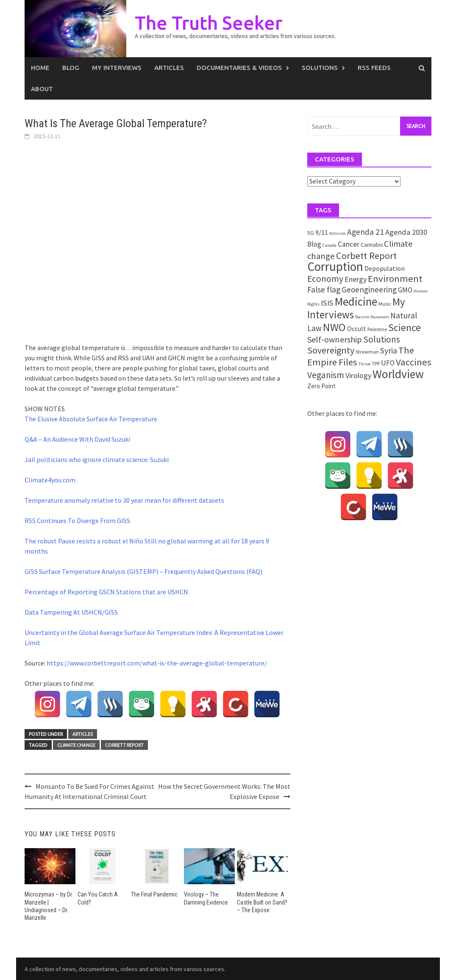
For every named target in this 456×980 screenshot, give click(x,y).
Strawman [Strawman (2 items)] (367, 352)
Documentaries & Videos (239, 68)
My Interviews (117, 68)
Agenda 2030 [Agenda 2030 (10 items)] (406, 232)
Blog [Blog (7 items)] (314, 244)
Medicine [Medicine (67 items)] (356, 301)
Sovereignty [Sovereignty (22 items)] (331, 350)
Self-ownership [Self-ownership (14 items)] (335, 339)
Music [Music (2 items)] (385, 304)
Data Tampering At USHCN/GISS (71, 612)
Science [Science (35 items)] (405, 327)
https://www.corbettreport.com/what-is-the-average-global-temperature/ (157, 663)
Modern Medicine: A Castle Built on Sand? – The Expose (262, 902)
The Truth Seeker (209, 23)
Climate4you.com (50, 480)
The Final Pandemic (154, 894)
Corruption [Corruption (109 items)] (335, 266)
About (42, 89)
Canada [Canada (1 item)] (329, 245)
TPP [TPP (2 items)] (376, 363)
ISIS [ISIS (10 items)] (327, 303)
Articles (169, 68)
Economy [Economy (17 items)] (325, 279)
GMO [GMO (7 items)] (405, 290)
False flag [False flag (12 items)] (324, 290)
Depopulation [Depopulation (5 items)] (385, 268)
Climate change (76, 745)
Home (40, 68)
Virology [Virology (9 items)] (358, 375)
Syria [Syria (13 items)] (389, 351)
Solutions (320, 68)
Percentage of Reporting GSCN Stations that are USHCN (106, 592)
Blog (71, 68)
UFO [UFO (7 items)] (388, 363)
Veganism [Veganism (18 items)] (326, 375)
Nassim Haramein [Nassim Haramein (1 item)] (372, 317)
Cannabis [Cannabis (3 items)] (372, 245)
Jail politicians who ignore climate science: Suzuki (97, 459)
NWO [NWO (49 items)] (334, 327)
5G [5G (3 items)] (311, 233)
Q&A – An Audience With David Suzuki (77, 439)
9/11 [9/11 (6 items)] (322, 232)
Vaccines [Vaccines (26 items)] (414, 362)
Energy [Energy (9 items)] (356, 279)
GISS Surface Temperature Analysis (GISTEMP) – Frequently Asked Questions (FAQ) (143, 571)
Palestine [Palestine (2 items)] (377, 329)
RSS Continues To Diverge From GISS (77, 521)
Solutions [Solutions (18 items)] (382, 339)
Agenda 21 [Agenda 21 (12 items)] (366, 232)
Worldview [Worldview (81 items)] (398, 374)
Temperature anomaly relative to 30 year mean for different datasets (124, 500)
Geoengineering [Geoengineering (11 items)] (369, 290)
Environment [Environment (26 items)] (395, 278)
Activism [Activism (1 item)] (338, 233)
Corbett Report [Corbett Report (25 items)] (366, 256)
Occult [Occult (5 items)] (357, 329)
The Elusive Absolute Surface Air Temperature (91, 419)
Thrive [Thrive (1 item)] (364, 364)
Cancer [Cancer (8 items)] (349, 244)
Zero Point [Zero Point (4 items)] (321, 386)
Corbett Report (124, 745)
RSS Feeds (374, 68)
